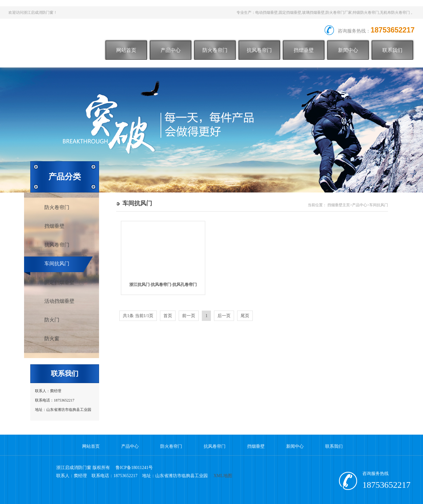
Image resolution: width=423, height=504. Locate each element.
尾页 (245, 316)
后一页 (224, 316)
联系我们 (392, 50)
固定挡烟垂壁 (59, 282)
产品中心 (171, 50)
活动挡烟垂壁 (59, 301)
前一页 (189, 316)
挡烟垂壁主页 (339, 205)
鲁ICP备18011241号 (134, 468)
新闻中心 (348, 50)
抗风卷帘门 (259, 50)
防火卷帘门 (215, 50)
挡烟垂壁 (304, 50)
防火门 (52, 320)
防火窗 (52, 339)
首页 (168, 316)
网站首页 (126, 50)
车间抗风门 (57, 264)
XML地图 (223, 476)
